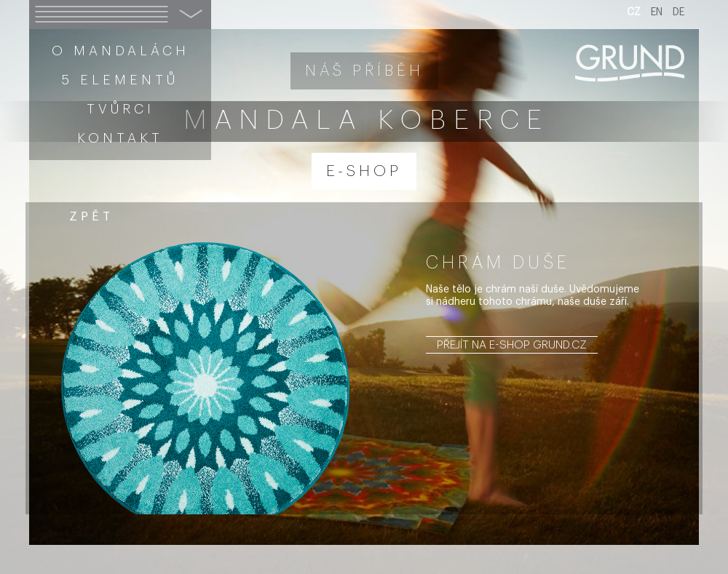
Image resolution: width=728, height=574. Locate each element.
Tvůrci (120, 109)
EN (657, 12)
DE (678, 12)
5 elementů (120, 80)
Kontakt (120, 138)
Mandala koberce (367, 120)
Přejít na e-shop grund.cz (512, 345)
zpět (91, 216)
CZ (634, 12)
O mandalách (120, 51)
